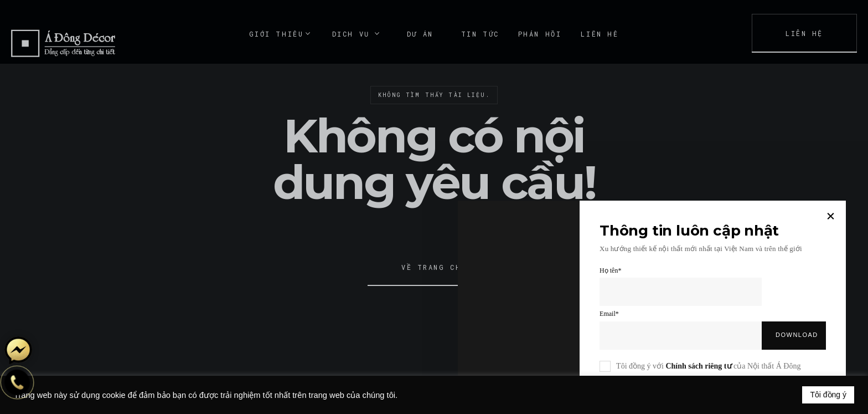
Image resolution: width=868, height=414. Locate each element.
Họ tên (610, 270)
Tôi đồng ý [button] (828, 395)
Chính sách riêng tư (698, 366)
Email (609, 314)
